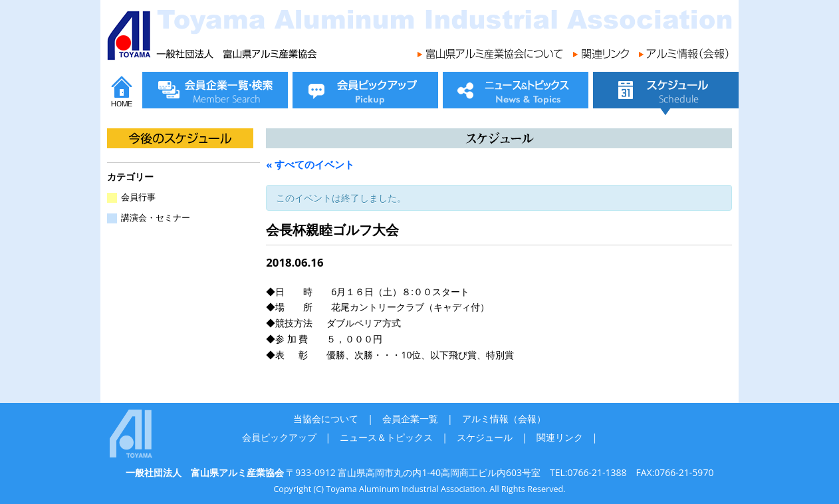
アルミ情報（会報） (504, 419)
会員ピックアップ (279, 437)
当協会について (326, 419)
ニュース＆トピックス (386, 437)
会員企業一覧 (410, 419)
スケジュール (485, 437)
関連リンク (560, 437)
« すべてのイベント (310, 164)
